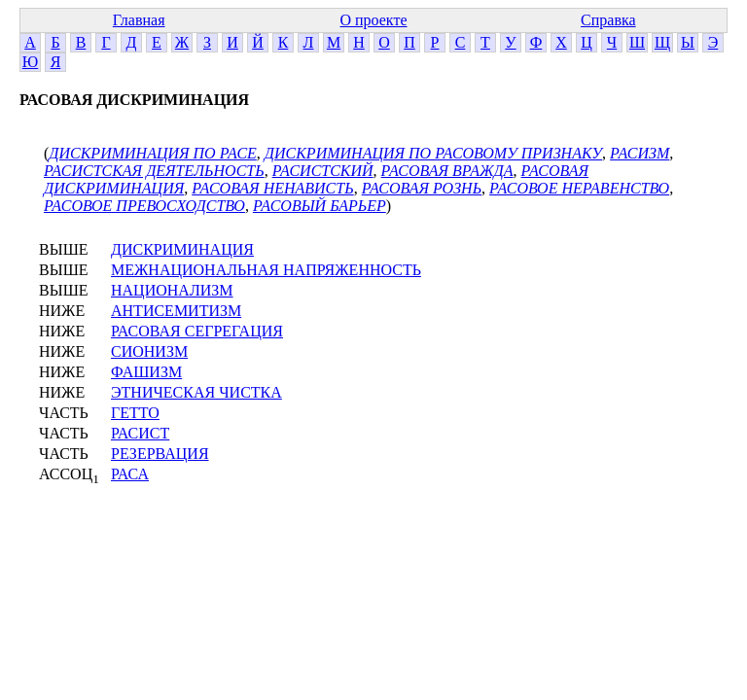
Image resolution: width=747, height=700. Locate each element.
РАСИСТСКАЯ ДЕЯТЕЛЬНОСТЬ (154, 171)
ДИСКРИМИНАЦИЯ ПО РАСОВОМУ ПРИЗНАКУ (433, 153)
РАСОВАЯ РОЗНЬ (422, 188)
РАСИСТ (140, 433)
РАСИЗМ (640, 153)
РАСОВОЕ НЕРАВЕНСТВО (579, 188)
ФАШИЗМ (146, 372)
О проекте (373, 20)
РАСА (130, 474)
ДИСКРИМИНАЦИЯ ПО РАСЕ (153, 153)
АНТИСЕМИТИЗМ (176, 311)
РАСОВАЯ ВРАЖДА (447, 171)
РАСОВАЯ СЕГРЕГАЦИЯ (197, 331)
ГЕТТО (135, 413)
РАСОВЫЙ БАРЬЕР (320, 206)
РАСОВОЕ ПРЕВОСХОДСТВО (144, 206)
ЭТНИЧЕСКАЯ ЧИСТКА (196, 392)
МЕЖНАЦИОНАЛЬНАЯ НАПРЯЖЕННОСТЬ (266, 270)
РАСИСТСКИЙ (323, 171)
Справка (608, 20)
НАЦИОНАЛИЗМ (172, 290)
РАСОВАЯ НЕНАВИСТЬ (272, 188)
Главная (139, 20)
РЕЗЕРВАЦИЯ (160, 454)
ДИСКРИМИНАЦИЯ (182, 249)
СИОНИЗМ (149, 351)
